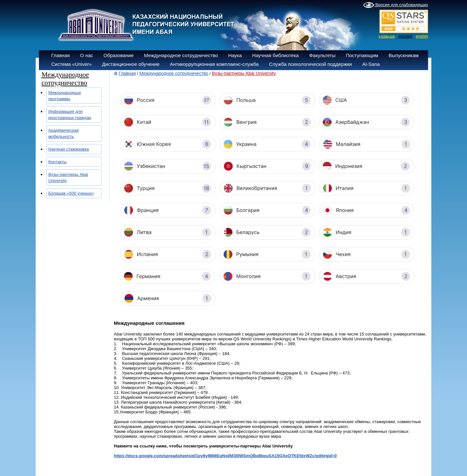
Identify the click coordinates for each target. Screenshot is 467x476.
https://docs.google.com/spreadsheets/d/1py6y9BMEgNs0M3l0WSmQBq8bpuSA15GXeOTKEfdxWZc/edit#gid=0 (225, 456)
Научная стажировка (69, 149)
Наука (235, 55)
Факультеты (322, 55)
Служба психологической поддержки (311, 64)
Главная (60, 55)
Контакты (57, 162)
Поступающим (362, 55)
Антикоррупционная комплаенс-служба (214, 64)
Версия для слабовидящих (395, 5)
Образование (119, 55)
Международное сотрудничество (181, 55)
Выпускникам (404, 55)
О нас (87, 55)
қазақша (387, 36)
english (422, 36)
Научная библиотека (276, 55)
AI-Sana (371, 64)
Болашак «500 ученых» (71, 193)
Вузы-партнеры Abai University (244, 73)
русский (405, 36)
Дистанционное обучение (131, 64)
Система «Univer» (72, 64)
